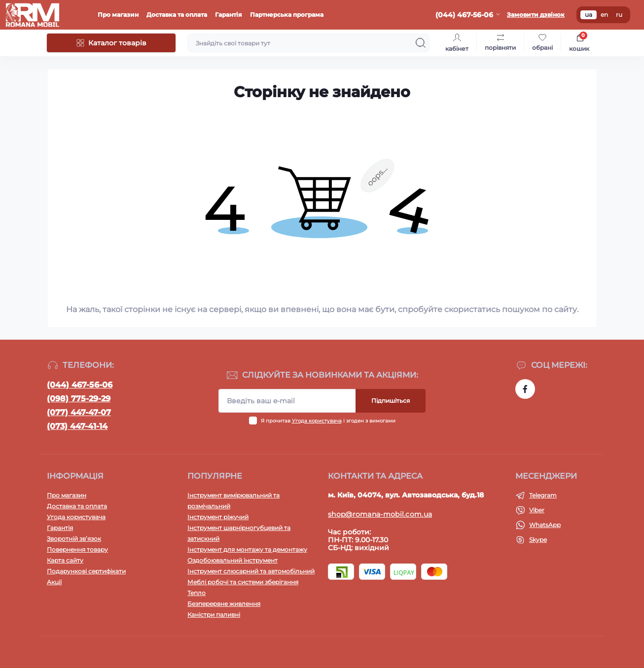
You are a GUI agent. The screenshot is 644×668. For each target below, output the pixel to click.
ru (619, 15)
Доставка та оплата (177, 15)
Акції (54, 582)
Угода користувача (317, 421)
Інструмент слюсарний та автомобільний (251, 571)
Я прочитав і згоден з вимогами (328, 421)
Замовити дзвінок (536, 15)
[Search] (421, 43)
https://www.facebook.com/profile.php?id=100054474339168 (525, 389)
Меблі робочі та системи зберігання (243, 582)
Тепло (197, 593)
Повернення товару (77, 549)
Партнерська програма (287, 15)
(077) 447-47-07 (79, 412)
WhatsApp (545, 525)
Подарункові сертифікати (86, 571)
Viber (537, 510)
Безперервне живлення (224, 604)
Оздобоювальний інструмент (233, 560)
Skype (538, 540)
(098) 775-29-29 (79, 399)
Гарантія (229, 15)
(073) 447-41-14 (77, 426)
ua (589, 15)
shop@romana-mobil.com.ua (380, 514)
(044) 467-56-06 (80, 385)
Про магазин (118, 15)
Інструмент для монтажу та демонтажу (247, 549)
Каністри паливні (214, 615)
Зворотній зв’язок (74, 539)
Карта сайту (65, 560)
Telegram (543, 495)
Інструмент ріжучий (218, 517)
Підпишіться (391, 401)
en (604, 15)
